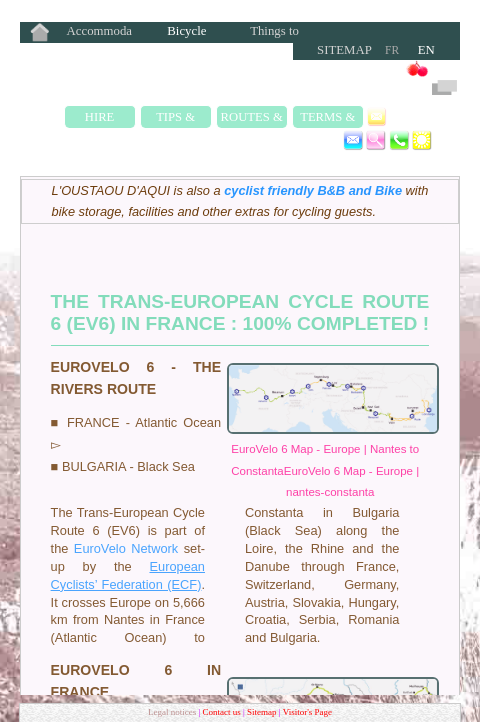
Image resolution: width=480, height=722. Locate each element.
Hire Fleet (100, 119)
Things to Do (274, 32)
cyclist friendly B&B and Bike (313, 190)
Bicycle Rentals (186, 32)
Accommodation (99, 32)
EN (426, 50)
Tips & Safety (176, 119)
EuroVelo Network (126, 548)
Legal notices (173, 712)
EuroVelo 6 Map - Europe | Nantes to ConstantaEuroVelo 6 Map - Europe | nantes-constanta (325, 471)
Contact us (222, 712)
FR (392, 50)
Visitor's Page (307, 712)
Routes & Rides (252, 119)
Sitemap (344, 50)
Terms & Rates (327, 119)
